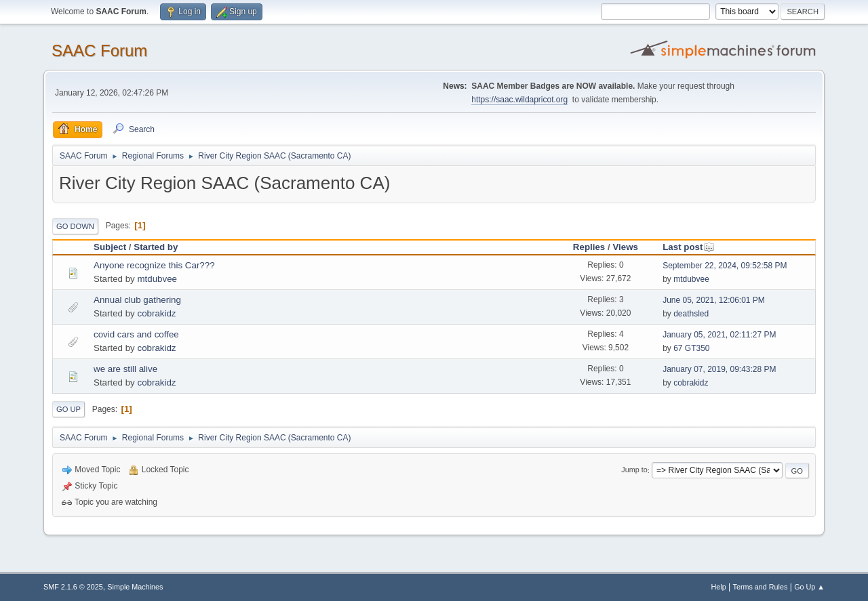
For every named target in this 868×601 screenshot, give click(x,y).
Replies (589, 247)
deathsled (691, 314)
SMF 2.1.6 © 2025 (73, 587)
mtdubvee (157, 279)
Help (719, 587)
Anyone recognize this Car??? (154, 265)
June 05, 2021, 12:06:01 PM (714, 300)
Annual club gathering (137, 300)
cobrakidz (156, 313)
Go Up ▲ (809, 587)
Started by (156, 247)
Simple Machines (135, 587)
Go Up (68, 409)
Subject (110, 247)
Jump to (634, 470)
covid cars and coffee (136, 334)
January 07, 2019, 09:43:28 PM (719, 369)
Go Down (75, 226)
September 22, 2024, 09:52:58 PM (725, 266)
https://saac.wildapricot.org (519, 100)
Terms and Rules (761, 587)
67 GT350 (691, 348)
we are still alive (125, 369)
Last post (689, 247)
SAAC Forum (99, 50)
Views (625, 247)
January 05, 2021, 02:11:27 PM (719, 335)
